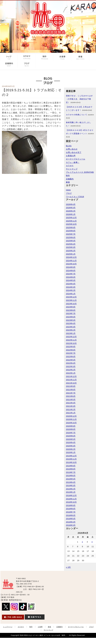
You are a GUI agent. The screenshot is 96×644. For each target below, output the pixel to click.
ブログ (69, 193)
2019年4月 (71, 482)
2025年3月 (71, 247)
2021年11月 (71, 380)
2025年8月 (71, 231)
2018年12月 (71, 495)
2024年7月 (71, 274)
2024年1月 (71, 294)
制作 (68, 176)
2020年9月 (71, 426)
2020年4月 (71, 442)
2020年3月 (71, 446)
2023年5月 (71, 320)
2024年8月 (71, 271)
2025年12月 (71, 218)
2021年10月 (71, 383)
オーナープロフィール (76, 159)
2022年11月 (71, 340)
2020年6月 (71, 436)
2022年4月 (71, 363)
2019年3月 (71, 486)
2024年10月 (71, 264)
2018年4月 (71, 522)
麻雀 (68, 182)
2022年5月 (71, 360)
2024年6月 (71, 277)
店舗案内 (70, 179)
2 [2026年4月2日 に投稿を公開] (82, 542)
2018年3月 (71, 525)
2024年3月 (71, 287)
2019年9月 (71, 466)
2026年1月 (71, 214)
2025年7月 (71, 234)
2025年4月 (71, 244)
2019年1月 (71, 492)
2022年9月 (71, 347)
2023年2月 (71, 330)
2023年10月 (71, 304)
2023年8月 (71, 310)
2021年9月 (71, 386)
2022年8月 (71, 350)
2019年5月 (71, 479)
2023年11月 (71, 300)
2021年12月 (71, 376)
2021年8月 (71, 390)
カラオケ (70, 166)
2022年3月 (71, 366)
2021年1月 (71, 413)
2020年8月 (71, 429)
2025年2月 (71, 251)
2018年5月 (71, 519)
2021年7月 (71, 393)
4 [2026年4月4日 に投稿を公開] (92, 542)
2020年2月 (71, 449)
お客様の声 (71, 156)
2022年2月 (71, 370)
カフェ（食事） (73, 162)
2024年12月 (71, 257)
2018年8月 (71, 509)
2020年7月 (71, 433)
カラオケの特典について (77, 115)
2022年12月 (71, 337)
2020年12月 (71, 416)
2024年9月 (71, 267)
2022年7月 (71, 353)
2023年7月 (71, 313)
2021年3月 (71, 406)
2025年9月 (71, 228)
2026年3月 (71, 208)
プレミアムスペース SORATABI (80, 172)
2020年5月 (71, 439)
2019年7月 (71, 472)
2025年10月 (71, 224)
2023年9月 (71, 307)
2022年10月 (71, 343)
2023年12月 (71, 297)
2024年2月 (71, 290)
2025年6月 (71, 237)
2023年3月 (71, 327)
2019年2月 (71, 489)
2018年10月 (71, 502)
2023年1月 (71, 333)
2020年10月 (71, 423)
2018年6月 (71, 515)
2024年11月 (71, 261)
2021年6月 (71, 396)
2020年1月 (71, 452)
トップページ (8, 627)
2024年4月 (71, 284)
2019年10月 (71, 462)
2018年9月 (71, 505)
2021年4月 (71, 403)
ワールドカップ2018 (75, 197)
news (68, 190)
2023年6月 (71, 317)
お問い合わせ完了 (74, 152)
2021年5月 (71, 400)
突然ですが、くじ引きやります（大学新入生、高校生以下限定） (79, 99)
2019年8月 (71, 469)
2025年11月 (71, 221)
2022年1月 (71, 373)
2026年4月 (71, 204)
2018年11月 (71, 499)
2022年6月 (71, 357)
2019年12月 (71, 456)
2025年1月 (71, 254)
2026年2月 (71, 211)
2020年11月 (71, 419)
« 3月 (68, 567)
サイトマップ (72, 169)
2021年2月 (71, 410)
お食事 (40, 627)
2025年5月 (71, 241)
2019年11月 (71, 459)
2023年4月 (71, 323)
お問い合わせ (72, 149)
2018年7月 (71, 512)
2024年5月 (71, 280)
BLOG (69, 146)
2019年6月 (71, 476)
